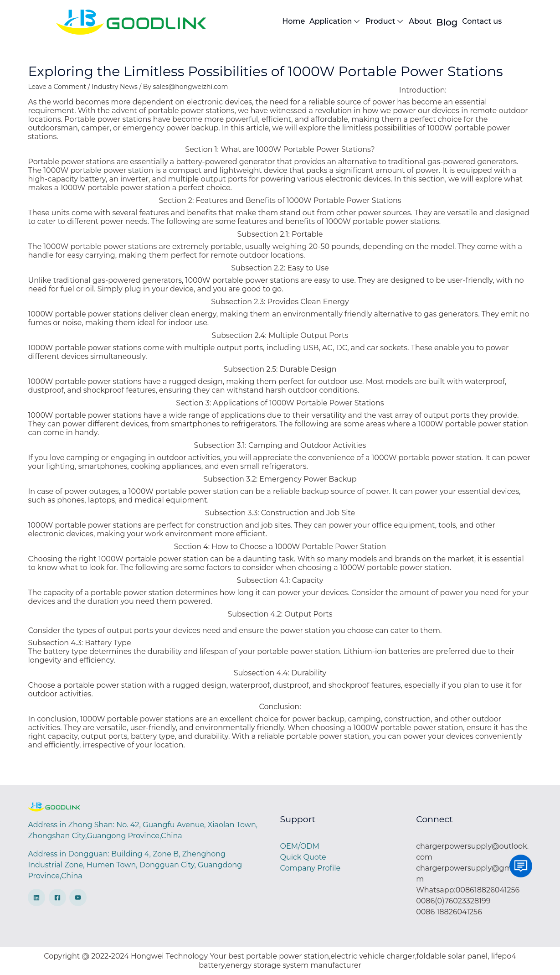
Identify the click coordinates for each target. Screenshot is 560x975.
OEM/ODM (300, 846)
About (420, 21)
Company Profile (311, 868)
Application (335, 21)
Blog (447, 22)
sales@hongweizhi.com (191, 87)
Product (385, 21)
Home (293, 21)
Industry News (115, 87)
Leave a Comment (57, 87)
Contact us (482, 21)
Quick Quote (303, 857)
